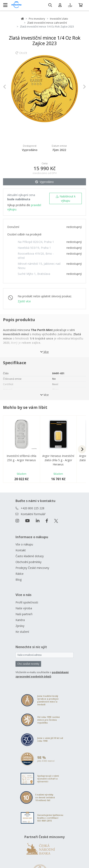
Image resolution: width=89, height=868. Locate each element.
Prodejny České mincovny (32, 568)
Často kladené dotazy (30, 556)
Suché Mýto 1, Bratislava (34, 274)
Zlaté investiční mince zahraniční (47, 23)
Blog (19, 580)
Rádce (20, 574)
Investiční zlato (59, 19)
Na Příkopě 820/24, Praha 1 (36, 242)
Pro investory (37, 19)
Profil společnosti (27, 602)
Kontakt (21, 550)
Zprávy (20, 626)
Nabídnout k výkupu (66, 198)
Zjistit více (24, 301)
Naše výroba (24, 608)
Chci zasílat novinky (28, 664)
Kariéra (20, 620)
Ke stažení (22, 632)
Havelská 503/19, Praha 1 (34, 248)
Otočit (21, 55)
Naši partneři (24, 614)
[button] (9, 87)
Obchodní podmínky (28, 562)
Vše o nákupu (24, 544)
